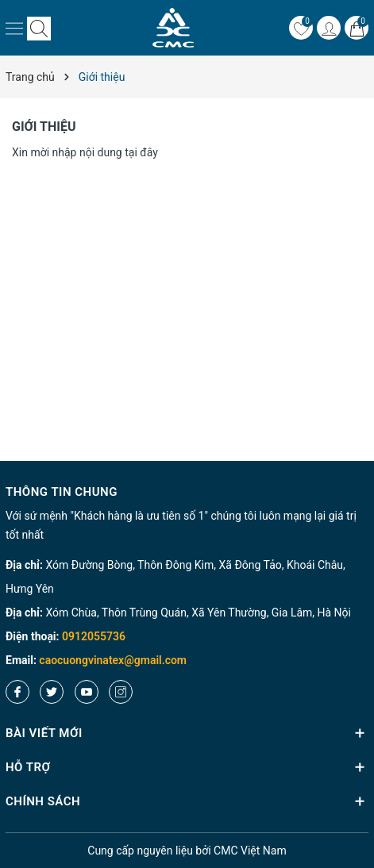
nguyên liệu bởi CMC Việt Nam (187, 851)
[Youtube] (87, 692)
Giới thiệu (44, 127)
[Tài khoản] (329, 28)
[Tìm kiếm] (39, 28)
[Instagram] (121, 692)
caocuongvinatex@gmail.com (113, 660)
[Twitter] (52, 692)
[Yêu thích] (301, 28)
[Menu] (14, 28)
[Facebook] (17, 692)
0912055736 (94, 636)
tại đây (141, 152)
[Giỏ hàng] (357, 28)
